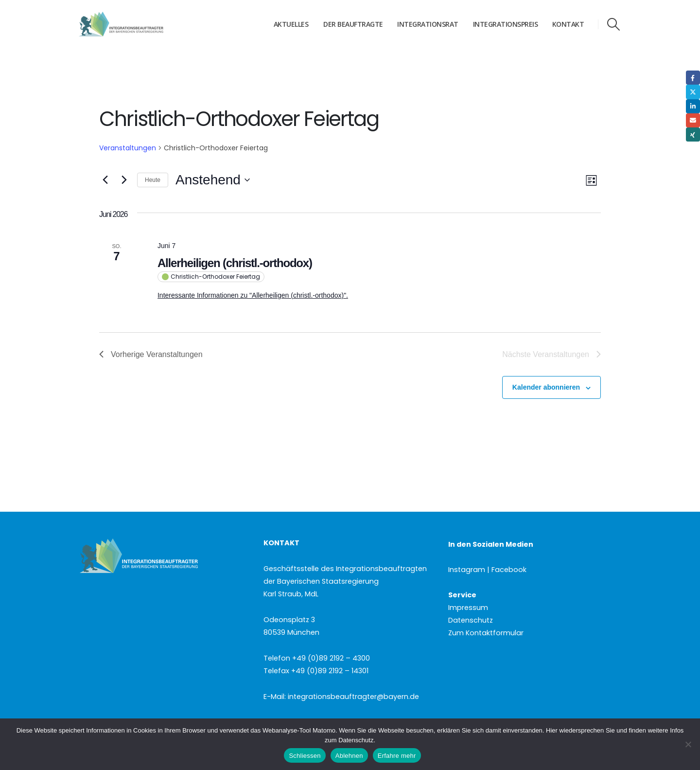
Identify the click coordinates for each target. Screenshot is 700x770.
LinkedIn (693, 106)
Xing (693, 134)
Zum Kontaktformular (486, 633)
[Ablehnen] (688, 744)
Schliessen (305, 756)
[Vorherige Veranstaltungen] (105, 180)
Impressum (468, 608)
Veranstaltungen (128, 148)
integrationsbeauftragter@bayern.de (353, 697)
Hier (552, 730)
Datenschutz (471, 620)
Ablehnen (349, 756)
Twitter (693, 92)
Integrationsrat (428, 24)
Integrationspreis (506, 24)
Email (693, 120)
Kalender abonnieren (546, 387)
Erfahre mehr (397, 756)
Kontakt (568, 24)
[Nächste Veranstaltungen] (124, 180)
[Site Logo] (140, 24)
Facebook (693, 78)
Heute (153, 180)
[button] (614, 24)
